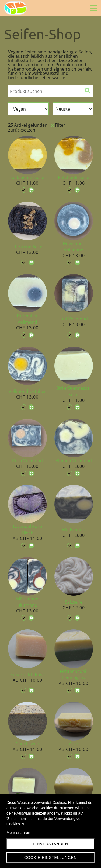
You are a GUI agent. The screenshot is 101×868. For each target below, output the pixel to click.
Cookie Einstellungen (50, 858)
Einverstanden (50, 844)
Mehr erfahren (18, 833)
